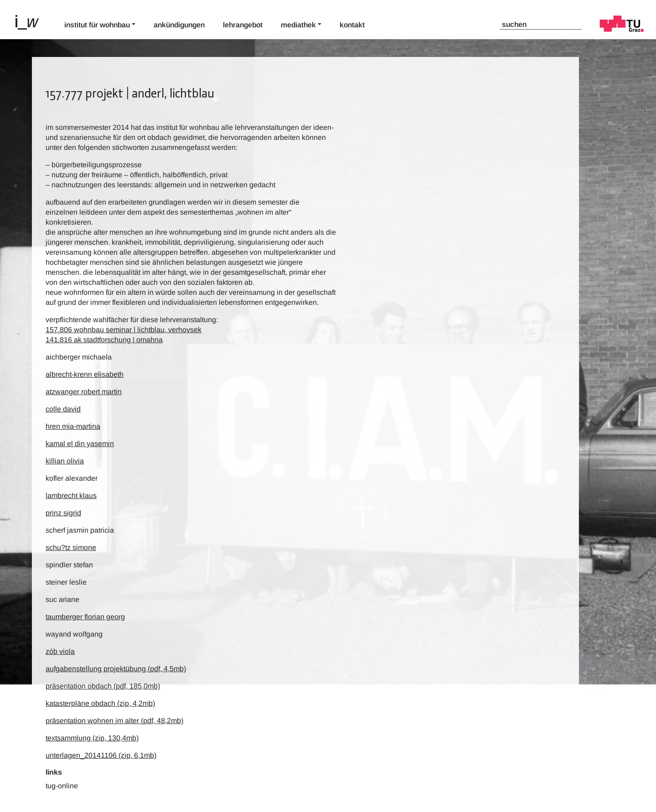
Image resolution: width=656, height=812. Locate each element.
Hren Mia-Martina (73, 426)
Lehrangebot (243, 25)
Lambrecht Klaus (71, 496)
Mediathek (298, 25)
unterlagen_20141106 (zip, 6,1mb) (101, 755)
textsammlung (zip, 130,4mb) (92, 738)
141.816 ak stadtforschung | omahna (104, 340)
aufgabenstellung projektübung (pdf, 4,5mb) (116, 669)
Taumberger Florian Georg (85, 617)
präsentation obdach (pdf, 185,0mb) (103, 686)
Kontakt (352, 25)
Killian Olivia (65, 461)
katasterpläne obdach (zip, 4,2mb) (100, 703)
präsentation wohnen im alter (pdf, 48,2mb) (114, 721)
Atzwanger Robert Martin (84, 392)
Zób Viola (60, 651)
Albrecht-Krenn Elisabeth (85, 374)
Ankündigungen (179, 25)
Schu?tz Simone (71, 547)
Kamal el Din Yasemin (80, 444)
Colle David (63, 409)
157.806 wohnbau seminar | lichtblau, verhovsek (124, 330)
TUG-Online (62, 786)
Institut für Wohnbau (97, 25)
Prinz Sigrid (63, 513)
